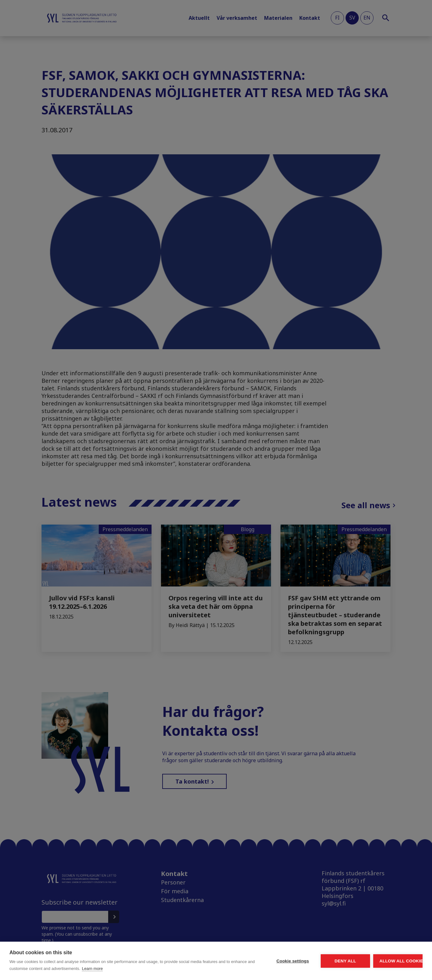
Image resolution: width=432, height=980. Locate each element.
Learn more (169, 969)
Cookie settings (234, 961)
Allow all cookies (386, 961)
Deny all (310, 961)
